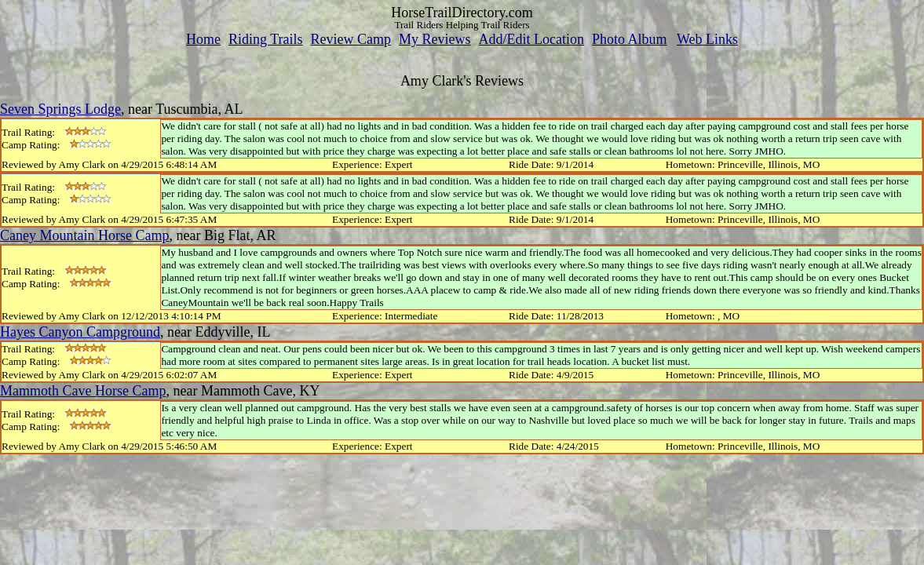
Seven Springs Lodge (60, 109)
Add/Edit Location (531, 39)
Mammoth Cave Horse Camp (83, 391)
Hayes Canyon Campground (80, 332)
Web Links (707, 39)
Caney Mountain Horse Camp (84, 235)
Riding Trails (266, 39)
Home (203, 39)
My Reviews (435, 39)
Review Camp (351, 39)
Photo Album (630, 39)
